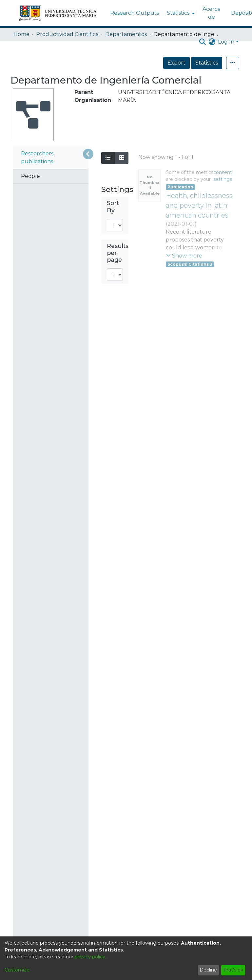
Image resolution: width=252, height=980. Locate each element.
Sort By (113, 206)
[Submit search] (202, 42)
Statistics (221, 63)
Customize (17, 970)
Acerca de (212, 13)
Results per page (118, 253)
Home (21, 34)
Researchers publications (37, 157)
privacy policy (90, 957)
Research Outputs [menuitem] (135, 13)
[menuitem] (180, 13)
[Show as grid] (122, 158)
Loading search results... (169, 157)
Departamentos (126, 34)
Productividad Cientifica (67, 34)
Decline (208, 970)
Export (191, 63)
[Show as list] (108, 158)
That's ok (233, 970)
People (30, 176)
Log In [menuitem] (226, 42)
